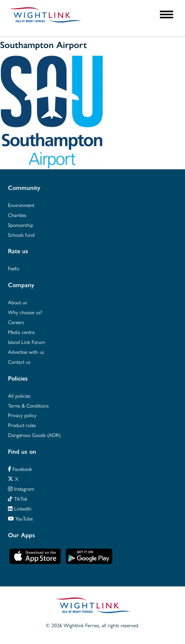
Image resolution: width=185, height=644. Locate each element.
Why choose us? (25, 312)
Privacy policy (22, 415)
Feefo (14, 268)
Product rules (22, 425)
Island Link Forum (26, 342)
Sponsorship (21, 225)
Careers (16, 322)
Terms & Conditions (28, 406)
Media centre (21, 332)
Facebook (20, 469)
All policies (19, 396)
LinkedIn (20, 508)
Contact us (19, 362)
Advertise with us (26, 352)
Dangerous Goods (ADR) (34, 435)
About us (18, 302)
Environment (21, 205)
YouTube (20, 518)
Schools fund (21, 235)
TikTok (18, 499)
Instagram (21, 489)
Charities (17, 215)
